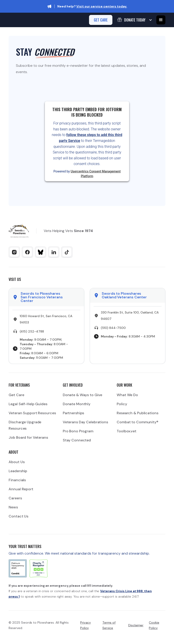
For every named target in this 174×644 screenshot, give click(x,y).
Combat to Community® (138, 422)
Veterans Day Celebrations (85, 422)
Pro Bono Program (78, 431)
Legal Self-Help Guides (28, 404)
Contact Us (18, 516)
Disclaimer (136, 625)
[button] (134, 20)
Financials (17, 480)
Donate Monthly (77, 404)
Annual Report (21, 489)
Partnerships (74, 413)
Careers (15, 498)
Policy (122, 404)
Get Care (16, 395)
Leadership (18, 471)
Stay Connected (77, 440)
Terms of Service (109, 625)
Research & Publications (137, 413)
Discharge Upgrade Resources (25, 425)
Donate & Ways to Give (82, 395)
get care (101, 20)
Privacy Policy (86, 625)
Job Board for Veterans (28, 437)
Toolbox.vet (127, 431)
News (13, 507)
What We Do (127, 395)
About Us (17, 462)
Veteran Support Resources (32, 413)
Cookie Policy (154, 625)
